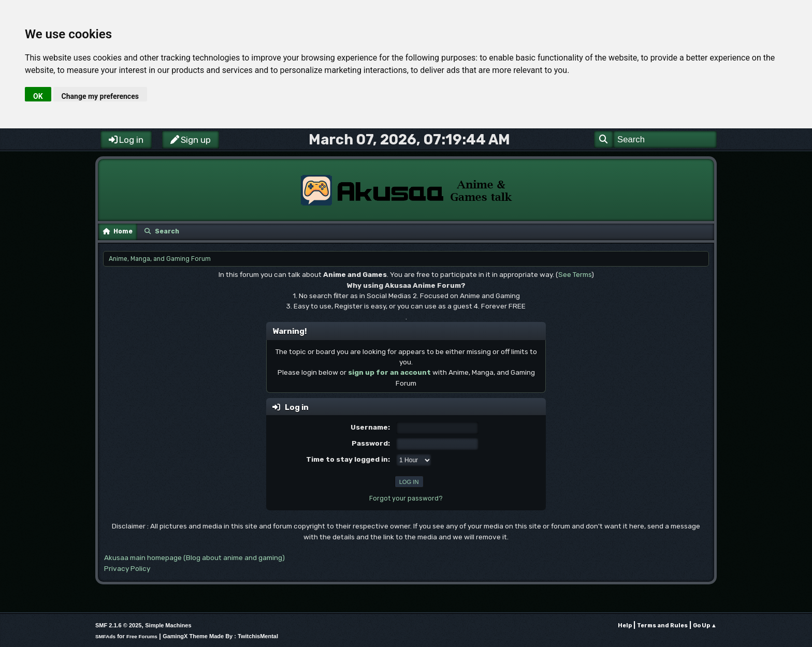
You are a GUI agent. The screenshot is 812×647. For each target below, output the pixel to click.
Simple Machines (168, 625)
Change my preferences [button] (100, 96)
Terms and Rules (662, 626)
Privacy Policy (127, 568)
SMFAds (105, 636)
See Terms (575, 274)
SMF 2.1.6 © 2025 (118, 625)
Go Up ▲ (705, 626)
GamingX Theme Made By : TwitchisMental (220, 636)
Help (625, 626)
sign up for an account (389, 372)
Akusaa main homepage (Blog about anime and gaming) (194, 557)
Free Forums (142, 636)
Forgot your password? (406, 498)
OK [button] (38, 96)
